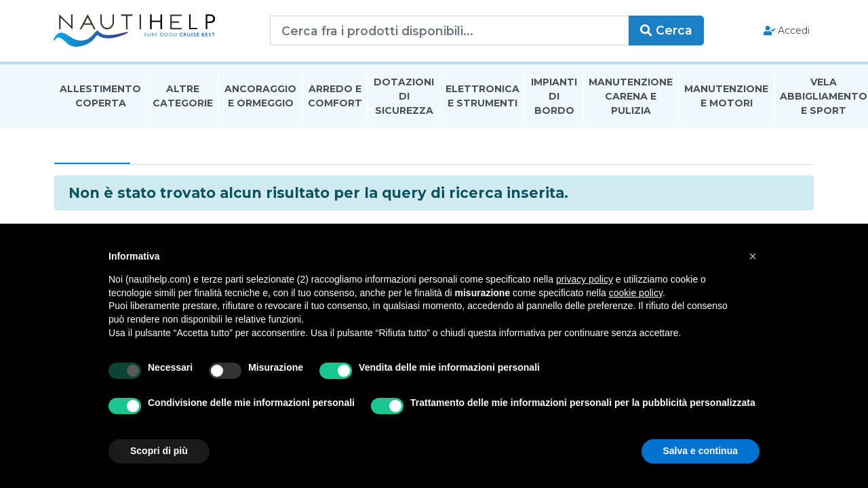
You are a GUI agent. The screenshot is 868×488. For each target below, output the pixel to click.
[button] (753, 256)
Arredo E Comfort (335, 97)
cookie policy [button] (636, 293)
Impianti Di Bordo (554, 98)
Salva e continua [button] (701, 451)
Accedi (786, 31)
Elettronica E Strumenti (482, 97)
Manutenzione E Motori (726, 97)
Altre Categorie (183, 97)
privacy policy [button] (585, 279)
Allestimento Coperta (100, 97)
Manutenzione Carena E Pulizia (631, 98)
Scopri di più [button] (159, 451)
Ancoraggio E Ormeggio (260, 97)
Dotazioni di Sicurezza (404, 98)
